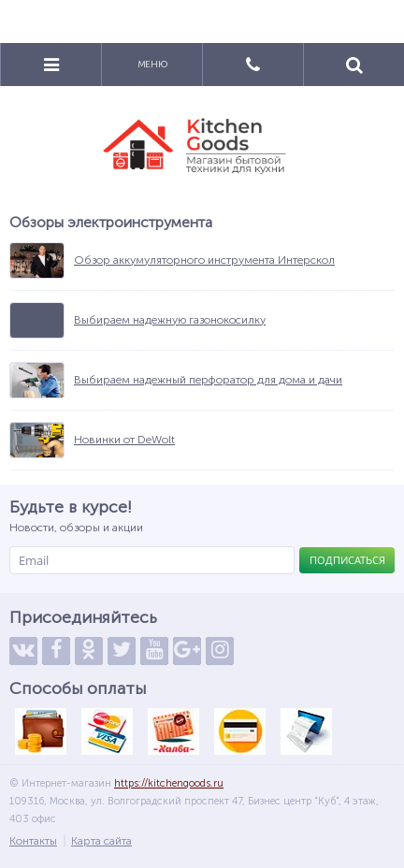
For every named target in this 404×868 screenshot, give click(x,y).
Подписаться (347, 560)
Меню (152, 65)
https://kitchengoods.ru (169, 783)
